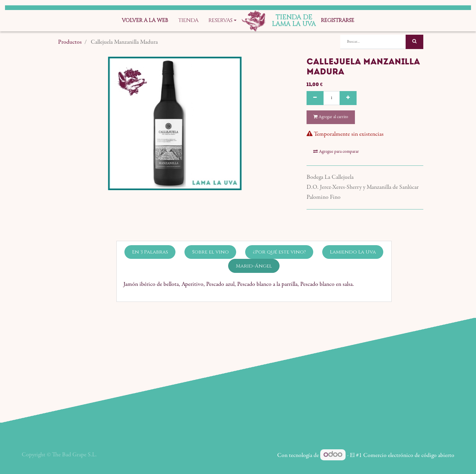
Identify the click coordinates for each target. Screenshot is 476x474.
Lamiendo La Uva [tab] (353, 252)
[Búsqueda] (414, 42)
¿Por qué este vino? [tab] (279, 252)
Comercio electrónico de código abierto (409, 456)
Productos (70, 42)
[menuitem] (145, 21)
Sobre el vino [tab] (210, 252)
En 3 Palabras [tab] (150, 252)
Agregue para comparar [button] (336, 152)
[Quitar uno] (315, 98)
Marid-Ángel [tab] (254, 266)
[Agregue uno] (348, 98)
